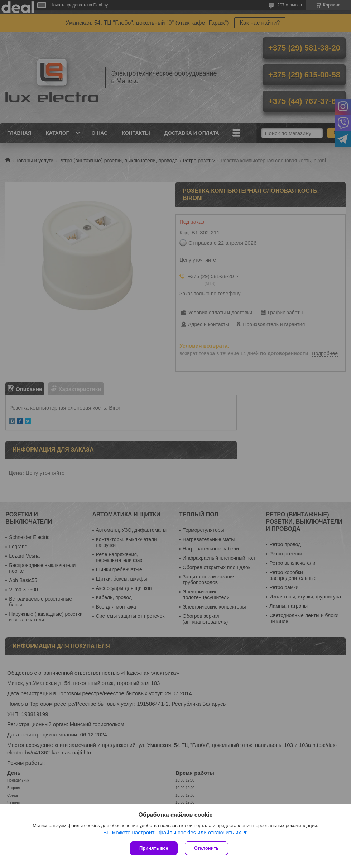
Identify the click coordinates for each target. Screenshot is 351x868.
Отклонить (206, 848)
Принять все (154, 848)
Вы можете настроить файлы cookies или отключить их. (173, 832)
